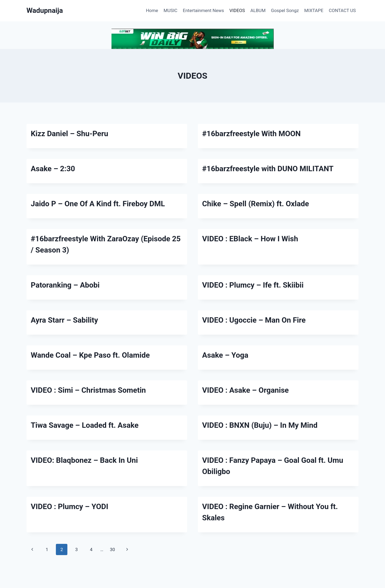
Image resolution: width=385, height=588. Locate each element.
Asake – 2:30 (53, 169)
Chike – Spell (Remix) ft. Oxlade (256, 204)
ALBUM (258, 10)
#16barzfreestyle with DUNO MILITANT (268, 169)
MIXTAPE (314, 10)
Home (152, 10)
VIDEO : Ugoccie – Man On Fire (254, 320)
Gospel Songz (285, 10)
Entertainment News (203, 10)
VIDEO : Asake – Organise (245, 390)
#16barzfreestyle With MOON (251, 134)
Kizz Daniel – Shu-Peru (70, 134)
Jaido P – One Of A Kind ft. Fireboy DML (98, 204)
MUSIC (171, 10)
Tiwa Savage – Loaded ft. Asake (85, 425)
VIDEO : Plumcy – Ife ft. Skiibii (253, 285)
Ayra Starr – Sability (64, 320)
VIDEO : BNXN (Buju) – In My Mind (260, 425)
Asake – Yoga (225, 355)
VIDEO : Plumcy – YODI (70, 507)
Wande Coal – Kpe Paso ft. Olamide (90, 355)
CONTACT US (342, 10)
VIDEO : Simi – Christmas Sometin (88, 390)
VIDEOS (237, 10)
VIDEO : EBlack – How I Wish (250, 239)
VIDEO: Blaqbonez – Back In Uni (84, 460)
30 (112, 549)
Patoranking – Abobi (65, 285)
